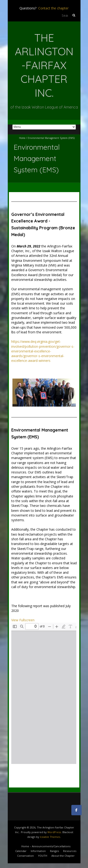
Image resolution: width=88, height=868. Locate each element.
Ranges (54, 851)
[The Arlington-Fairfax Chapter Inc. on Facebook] (77, 810)
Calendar (21, 851)
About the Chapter (63, 856)
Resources (70, 851)
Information (38, 851)
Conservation (25, 856)
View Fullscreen (23, 620)
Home (22, 138)
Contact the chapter (53, 8)
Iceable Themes (50, 837)
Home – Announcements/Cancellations (46, 846)
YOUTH (43, 856)
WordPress (54, 832)
